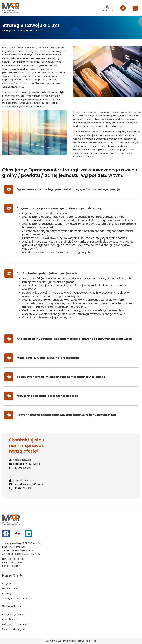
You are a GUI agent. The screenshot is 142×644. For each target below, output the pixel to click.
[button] (135, 8)
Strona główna (9, 31)
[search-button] (123, 8)
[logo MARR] (11, 8)
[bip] (17, 533)
